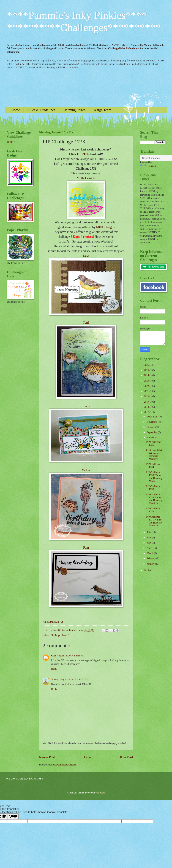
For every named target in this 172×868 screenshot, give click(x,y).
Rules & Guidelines (41, 110)
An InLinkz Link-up (53, 622)
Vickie (86, 470)
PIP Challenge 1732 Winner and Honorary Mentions (154, 499)
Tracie (86, 406)
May (149, 543)
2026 (147, 365)
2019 (147, 402)
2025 (147, 370)
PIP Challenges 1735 (154, 443)
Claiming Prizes (74, 110)
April (150, 548)
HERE (81, 154)
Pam (86, 548)
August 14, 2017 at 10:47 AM (74, 680)
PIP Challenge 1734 (153, 466)
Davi (86, 256)
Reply (54, 669)
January (151, 564)
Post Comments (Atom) (64, 765)
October (151, 427)
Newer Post (47, 757)
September (152, 432)
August (151, 438)
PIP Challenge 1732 (153, 510)
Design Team (102, 110)
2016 (147, 570)
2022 (147, 386)
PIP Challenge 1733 (153, 488)
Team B (65, 635)
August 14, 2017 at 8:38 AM (71, 656)
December (152, 417)
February (151, 558)
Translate (148, 166)
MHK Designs (86, 178)
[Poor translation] (13, 816)
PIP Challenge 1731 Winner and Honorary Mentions (154, 521)
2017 (147, 412)
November (152, 422)
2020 (147, 396)
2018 (147, 407)
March (150, 553)
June (149, 538)
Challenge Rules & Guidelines (124, 48)
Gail (54, 656)
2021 (147, 391)
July (149, 532)
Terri (86, 323)
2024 (147, 375)
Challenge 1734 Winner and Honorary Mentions (154, 455)
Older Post (126, 757)
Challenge (56, 635)
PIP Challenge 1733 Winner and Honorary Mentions (154, 477)
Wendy (55, 680)
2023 (147, 381)
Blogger (101, 793)
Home (16, 110)
